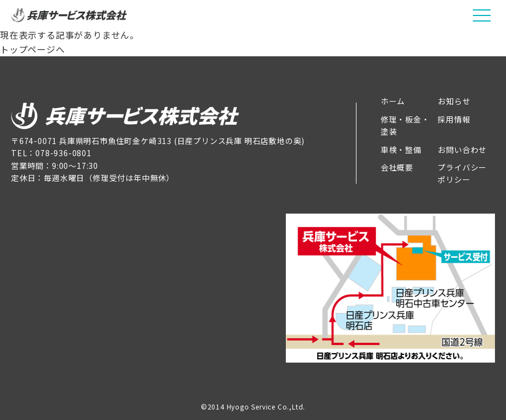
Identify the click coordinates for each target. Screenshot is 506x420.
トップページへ (33, 49)
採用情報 (454, 119)
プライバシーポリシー (462, 173)
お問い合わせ (462, 150)
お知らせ (454, 101)
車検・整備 (401, 150)
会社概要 (397, 167)
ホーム (393, 101)
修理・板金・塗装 (405, 125)
